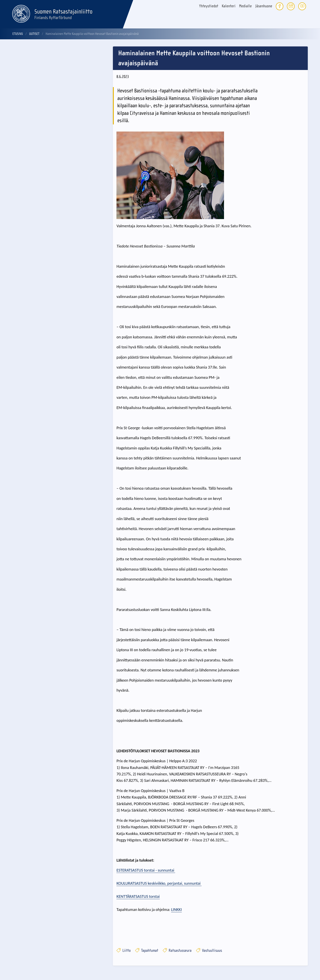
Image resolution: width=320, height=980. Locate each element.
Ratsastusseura (177, 951)
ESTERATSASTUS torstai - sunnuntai (146, 870)
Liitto (124, 951)
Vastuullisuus (209, 951)
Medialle (245, 6)
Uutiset (34, 34)
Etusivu (18, 34)
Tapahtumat (147, 951)
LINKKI (176, 909)
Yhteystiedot (209, 6)
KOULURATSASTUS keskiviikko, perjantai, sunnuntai (159, 883)
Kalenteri (229, 6)
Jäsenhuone (264, 6)
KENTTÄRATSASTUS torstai (138, 896)
